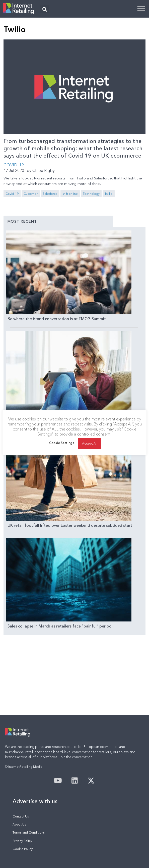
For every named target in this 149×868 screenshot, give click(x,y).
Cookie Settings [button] (62, 443)
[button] (45, 9)
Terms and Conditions (29, 832)
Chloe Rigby (44, 170)
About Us (19, 824)
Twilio (109, 194)
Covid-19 (12, 194)
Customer (31, 194)
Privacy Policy (22, 841)
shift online (70, 194)
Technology (91, 194)
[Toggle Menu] (141, 9)
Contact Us (21, 816)
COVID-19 (14, 165)
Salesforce (50, 194)
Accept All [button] (90, 443)
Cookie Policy (23, 849)
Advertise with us (35, 801)
